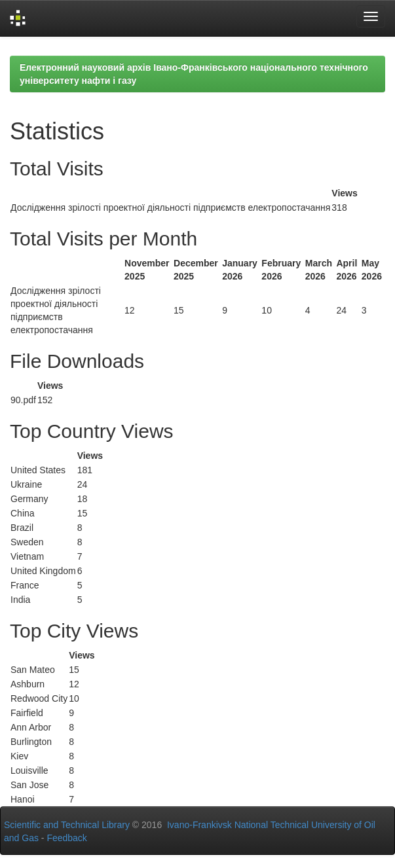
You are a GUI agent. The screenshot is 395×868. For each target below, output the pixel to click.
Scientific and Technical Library (67, 825)
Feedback (66, 838)
